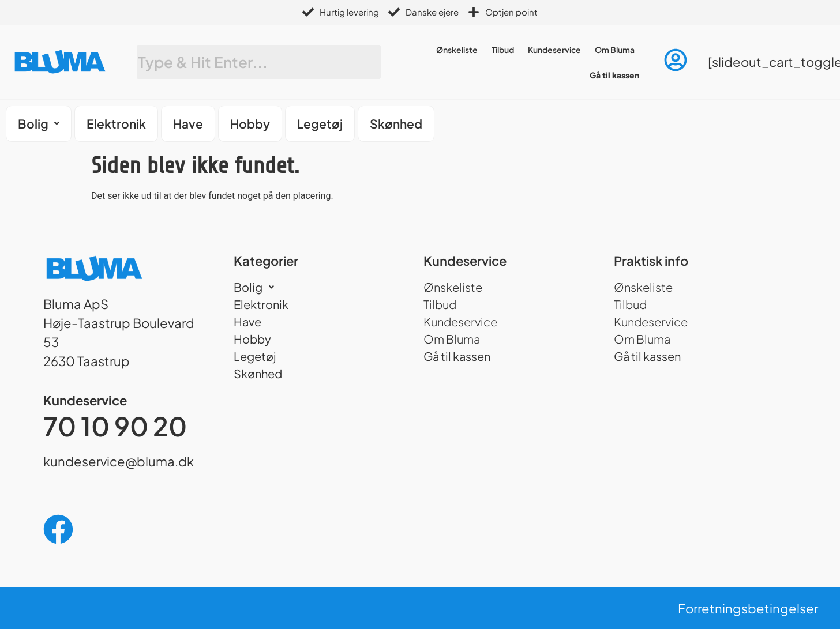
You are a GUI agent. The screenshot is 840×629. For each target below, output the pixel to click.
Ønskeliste (457, 50)
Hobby (250, 124)
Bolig (39, 124)
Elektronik (116, 124)
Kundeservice (554, 50)
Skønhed (396, 124)
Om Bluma (615, 50)
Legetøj (320, 124)
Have (188, 124)
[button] (39, 124)
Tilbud (503, 50)
